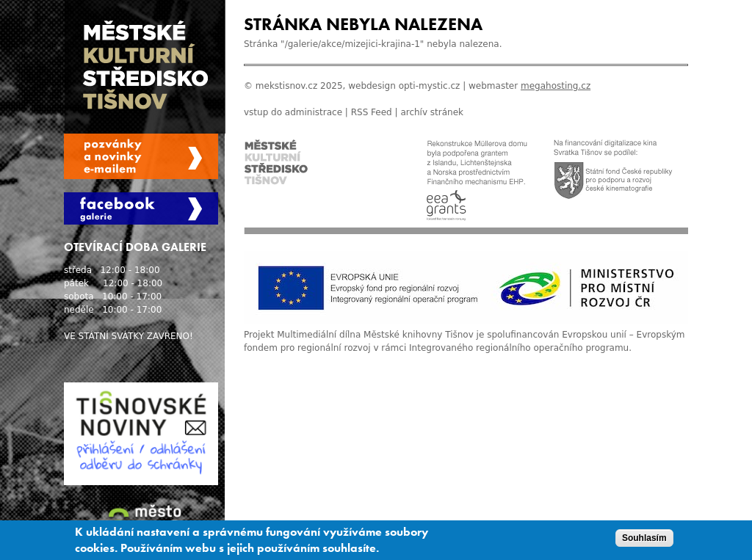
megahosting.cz (556, 86)
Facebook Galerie (141, 208)
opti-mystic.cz (430, 86)
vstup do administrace (293, 112)
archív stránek (432, 112)
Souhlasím (644, 540)
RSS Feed (372, 112)
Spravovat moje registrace (141, 156)
